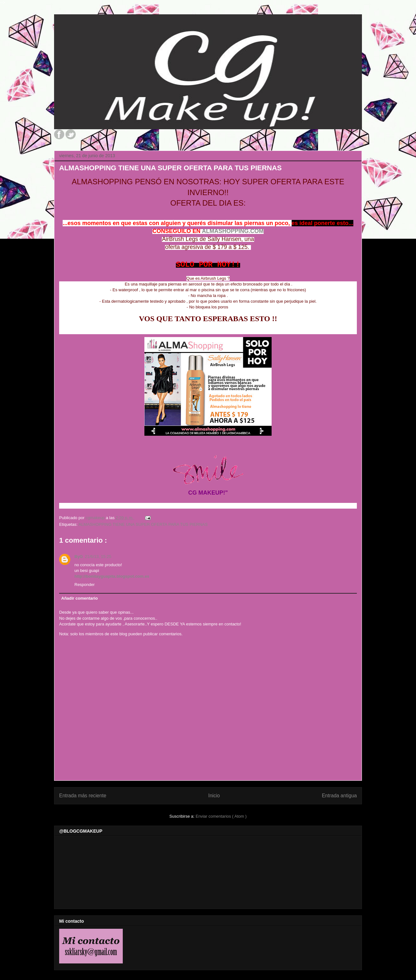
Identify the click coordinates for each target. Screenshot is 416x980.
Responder (85, 585)
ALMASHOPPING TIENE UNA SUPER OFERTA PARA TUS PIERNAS (143, 524)
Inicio (214, 796)
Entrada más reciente (83, 796)
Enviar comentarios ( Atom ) (221, 816)
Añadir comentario (80, 598)
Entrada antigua (339, 796)
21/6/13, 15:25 (98, 557)
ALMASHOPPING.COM (233, 231)
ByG (79, 557)
